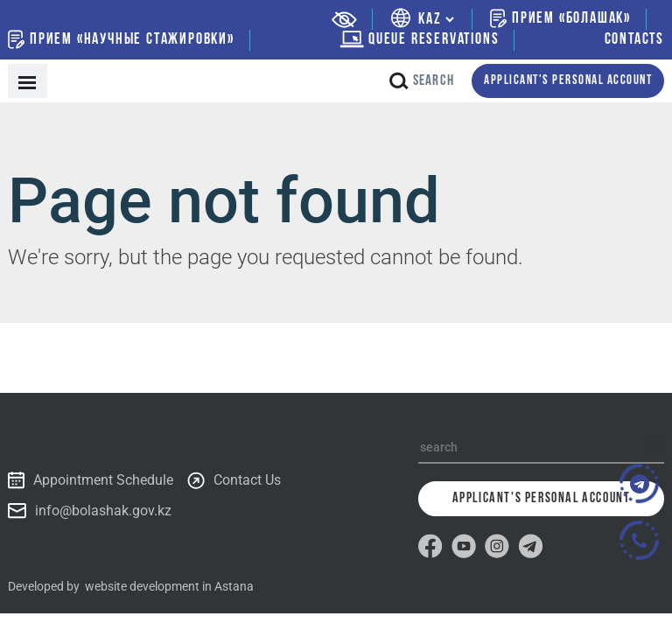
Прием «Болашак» (560, 18)
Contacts (634, 40)
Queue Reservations (419, 40)
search (422, 81)
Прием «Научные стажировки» (121, 39)
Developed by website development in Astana (131, 586)
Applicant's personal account (568, 81)
